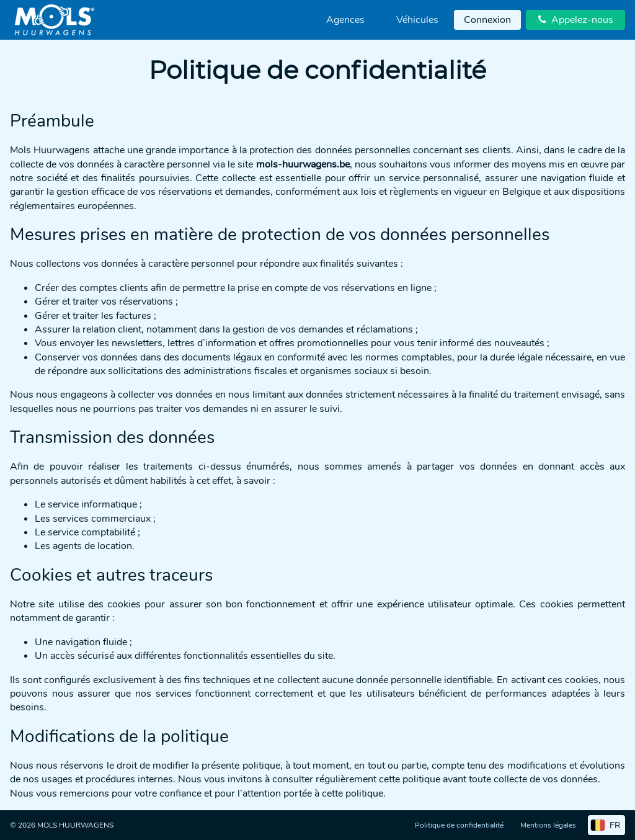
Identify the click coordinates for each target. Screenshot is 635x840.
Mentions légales (548, 825)
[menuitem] (345, 20)
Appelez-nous (576, 20)
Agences (345, 20)
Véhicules (417, 20)
